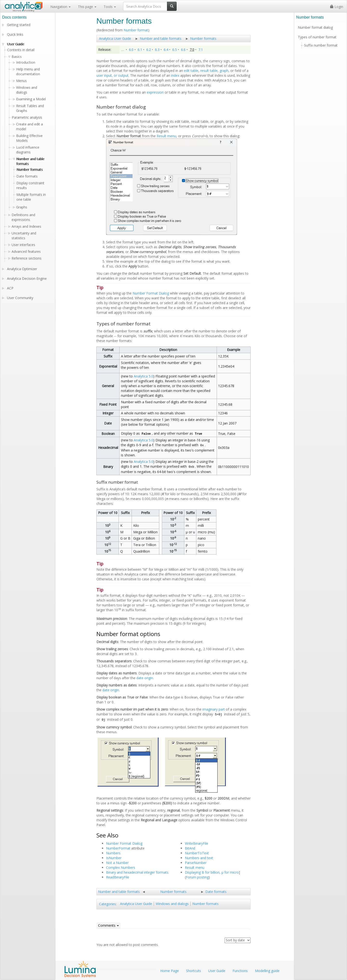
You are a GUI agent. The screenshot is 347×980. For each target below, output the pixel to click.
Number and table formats (161, 38)
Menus (21, 81)
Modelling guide (267, 971)
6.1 (140, 50)
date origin (145, 678)
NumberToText (197, 853)
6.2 (149, 50)
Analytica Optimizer (22, 269)
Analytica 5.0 (143, 376)
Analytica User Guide (115, 38)
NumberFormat (118, 848)
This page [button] (87, 7)
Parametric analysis (27, 117)
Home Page (170, 971)
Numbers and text (199, 858)
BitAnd (190, 848)
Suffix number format (321, 45)
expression (155, 92)
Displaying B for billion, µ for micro (212, 872)
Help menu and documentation (28, 72)
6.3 (157, 50)
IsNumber (114, 858)
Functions (240, 971)
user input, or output (112, 75)
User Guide (16, 44)
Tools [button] (110, 7)
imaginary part (214, 709)
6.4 (166, 50)
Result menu (166, 136)
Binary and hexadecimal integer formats (137, 872)
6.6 (183, 50)
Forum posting (197, 877)
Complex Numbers (121, 867)
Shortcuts (194, 971)
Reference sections (27, 258)
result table (209, 71)
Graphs (22, 207)
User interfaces (23, 245)
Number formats (203, 38)
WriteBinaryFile (197, 843)
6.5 (175, 50)
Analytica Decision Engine (27, 278)
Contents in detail (21, 50)
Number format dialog (315, 27)
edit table (191, 71)
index (175, 75)
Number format (136, 30)
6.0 (131, 50)
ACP (10, 288)
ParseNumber (196, 863)
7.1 (201, 50)
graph (224, 71)
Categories (107, 904)
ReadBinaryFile (118, 877)
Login (337, 7)
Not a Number (117, 863)
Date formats (216, 892)
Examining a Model (31, 99)
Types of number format (317, 37)
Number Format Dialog (151, 293)
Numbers (113, 853)
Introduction (26, 62)
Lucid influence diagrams (28, 150)
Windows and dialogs (172, 904)
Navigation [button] (60, 7)
